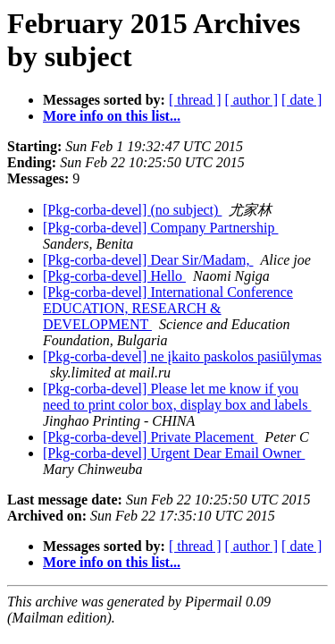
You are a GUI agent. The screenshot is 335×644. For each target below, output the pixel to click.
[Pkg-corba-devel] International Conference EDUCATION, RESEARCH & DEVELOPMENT (168, 308)
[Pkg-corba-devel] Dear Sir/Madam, (148, 260)
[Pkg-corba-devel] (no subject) (132, 210)
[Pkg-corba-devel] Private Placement (150, 437)
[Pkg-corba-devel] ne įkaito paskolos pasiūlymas (182, 356)
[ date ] (301, 100)
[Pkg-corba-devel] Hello (114, 276)
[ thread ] (195, 100)
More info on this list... (112, 116)
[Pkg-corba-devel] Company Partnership (160, 228)
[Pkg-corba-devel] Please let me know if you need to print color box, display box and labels (177, 397)
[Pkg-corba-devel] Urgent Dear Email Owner (174, 453)
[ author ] (252, 100)
